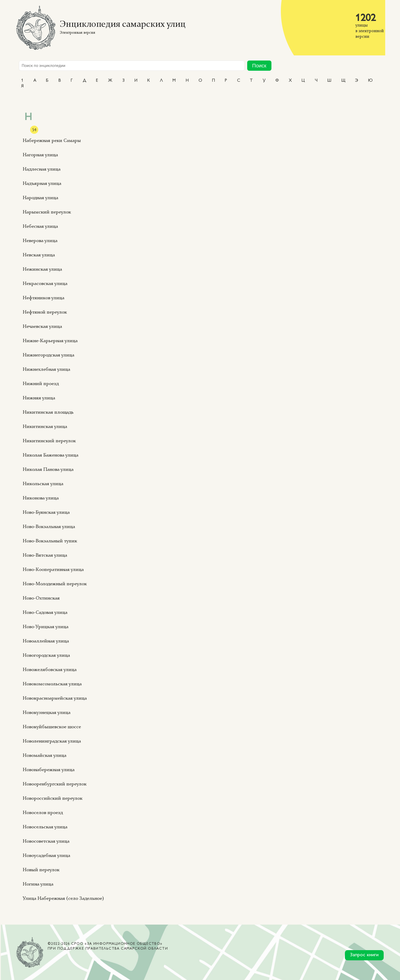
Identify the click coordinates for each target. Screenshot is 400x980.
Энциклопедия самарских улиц (123, 25)
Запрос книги (364, 955)
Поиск (259, 66)
